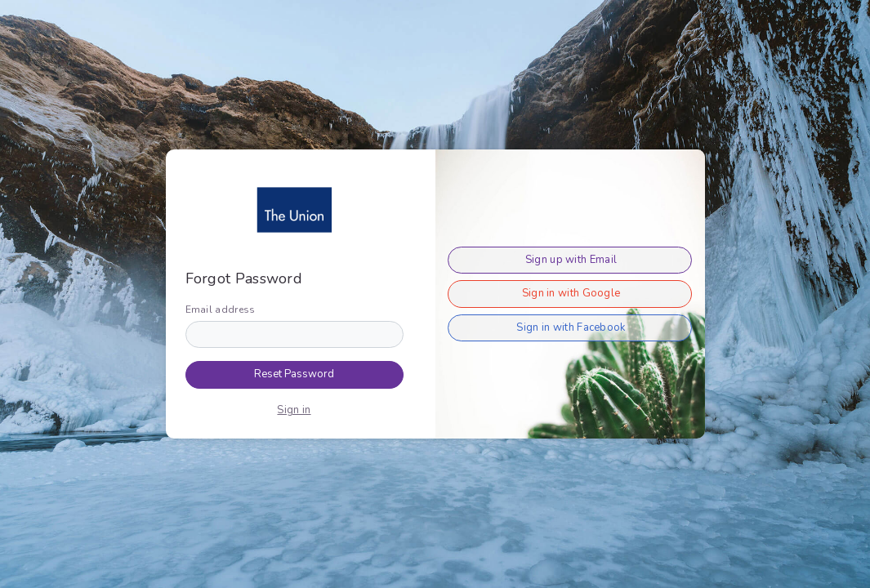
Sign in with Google (571, 293)
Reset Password (294, 374)
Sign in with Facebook (571, 327)
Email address (221, 310)
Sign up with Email (571, 260)
